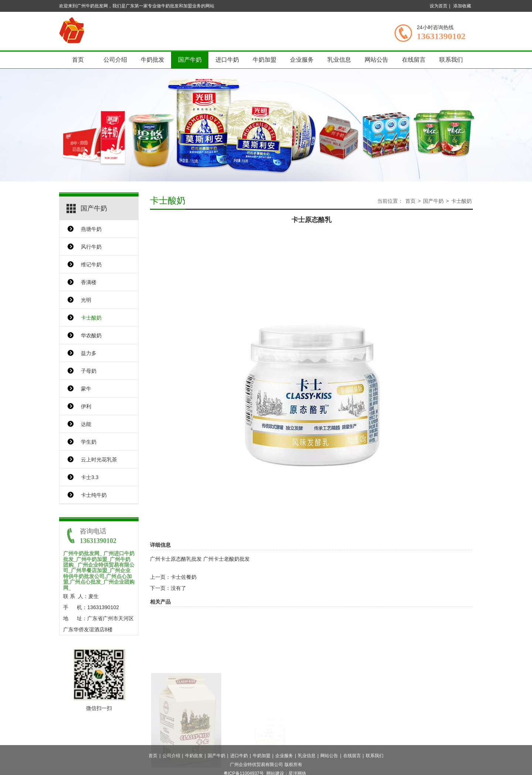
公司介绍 (115, 60)
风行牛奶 (91, 247)
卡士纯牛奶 (94, 495)
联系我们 (451, 60)
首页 (78, 60)
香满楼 (89, 282)
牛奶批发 (153, 60)
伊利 (86, 406)
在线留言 (414, 60)
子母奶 (89, 371)
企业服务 (302, 60)
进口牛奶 (227, 60)
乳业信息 (339, 60)
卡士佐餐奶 (184, 577)
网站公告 (376, 60)
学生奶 (89, 442)
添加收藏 (462, 6)
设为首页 (439, 6)
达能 (86, 424)
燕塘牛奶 (91, 229)
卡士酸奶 (91, 318)
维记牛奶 (91, 264)
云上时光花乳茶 (99, 460)
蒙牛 (86, 389)
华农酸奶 (91, 335)
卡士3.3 (90, 477)
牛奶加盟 (265, 60)
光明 (86, 300)
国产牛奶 (190, 60)
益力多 (89, 353)
